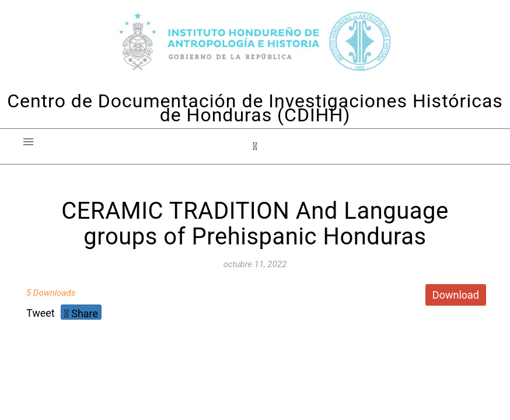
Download (456, 295)
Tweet (41, 313)
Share (81, 314)
